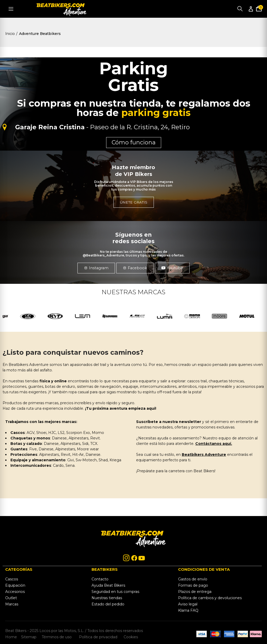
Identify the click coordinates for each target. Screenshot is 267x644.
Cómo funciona (134, 142)
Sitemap (29, 637)
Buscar (240, 9)
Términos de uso (56, 637)
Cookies (129, 637)
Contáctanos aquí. (214, 444)
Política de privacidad (99, 637)
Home (11, 637)
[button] (95, 268)
